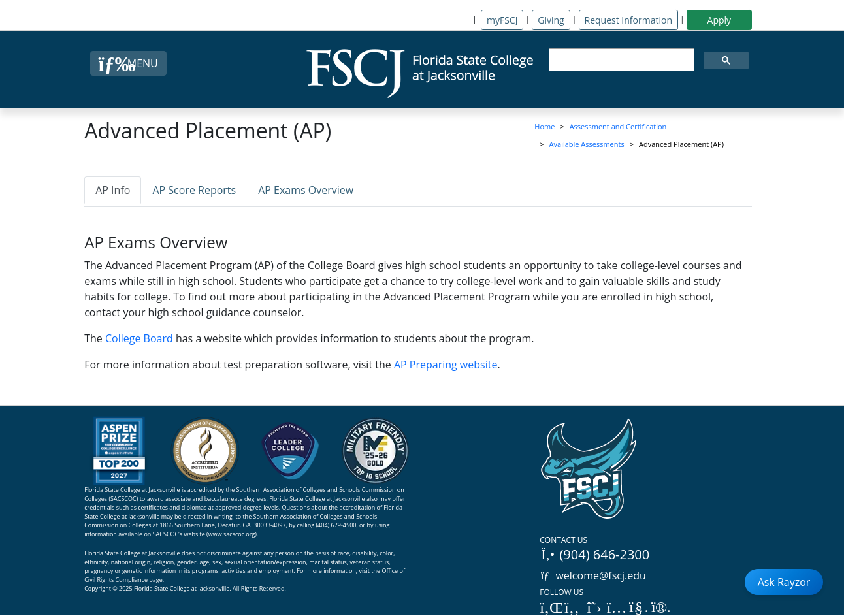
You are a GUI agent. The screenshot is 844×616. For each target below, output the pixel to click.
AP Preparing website (446, 365)
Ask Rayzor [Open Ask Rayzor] (784, 582)
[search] (621, 60)
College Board (139, 338)
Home (544, 126)
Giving (551, 20)
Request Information (628, 20)
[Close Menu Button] (128, 63)
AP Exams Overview (306, 190)
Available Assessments (587, 144)
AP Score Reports (194, 190)
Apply (720, 20)
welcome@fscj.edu (593, 575)
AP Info (113, 190)
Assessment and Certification (618, 126)
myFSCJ (502, 20)
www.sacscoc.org (232, 534)
